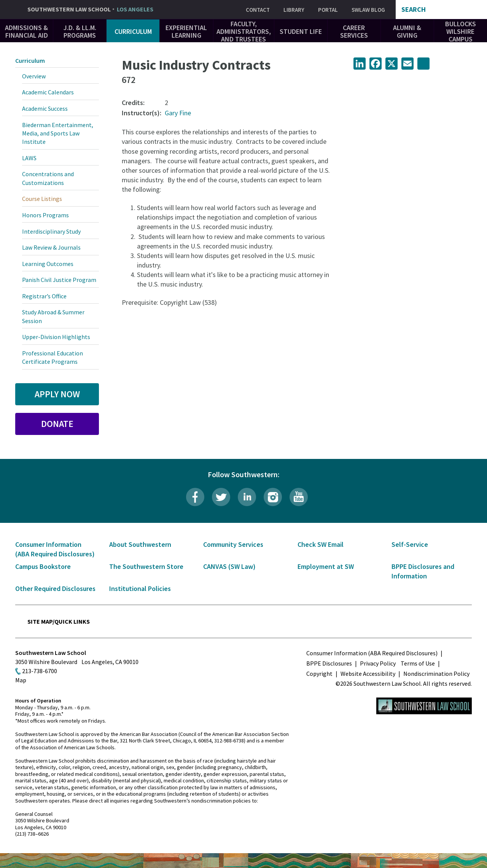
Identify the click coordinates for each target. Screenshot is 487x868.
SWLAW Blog (368, 10)
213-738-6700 (40, 671)
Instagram (273, 497)
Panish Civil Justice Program (59, 280)
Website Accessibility (368, 674)
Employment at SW (326, 566)
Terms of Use (418, 663)
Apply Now (57, 394)
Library (294, 10)
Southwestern (90, 10)
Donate (57, 424)
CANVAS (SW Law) (229, 566)
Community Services (233, 544)
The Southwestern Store (146, 566)
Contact (258, 10)
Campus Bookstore (43, 566)
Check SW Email (321, 544)
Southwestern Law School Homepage (424, 706)
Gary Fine (178, 113)
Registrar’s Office (44, 296)
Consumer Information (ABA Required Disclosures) (372, 653)
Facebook (195, 497)
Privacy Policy (378, 663)
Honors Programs (45, 215)
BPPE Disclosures (329, 663)
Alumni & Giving (407, 31)
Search (414, 10)
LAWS (29, 158)
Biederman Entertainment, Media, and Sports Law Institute (58, 133)
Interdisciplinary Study (51, 231)
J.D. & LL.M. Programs (80, 31)
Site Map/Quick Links (59, 621)
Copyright (319, 674)
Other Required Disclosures (55, 588)
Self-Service (410, 544)
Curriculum (133, 31)
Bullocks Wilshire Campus (461, 31)
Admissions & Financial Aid (26, 31)
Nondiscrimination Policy (436, 674)
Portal (328, 10)
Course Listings (42, 199)
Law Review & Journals (51, 247)
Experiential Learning (186, 31)
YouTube (299, 497)
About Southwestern (140, 544)
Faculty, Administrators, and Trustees (244, 31)
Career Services (354, 31)
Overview (34, 76)
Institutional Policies (140, 588)
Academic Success (45, 108)
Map (21, 680)
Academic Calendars (48, 92)
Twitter (221, 497)
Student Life (301, 31)
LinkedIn (247, 497)
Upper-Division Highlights (56, 337)
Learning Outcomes (48, 264)
